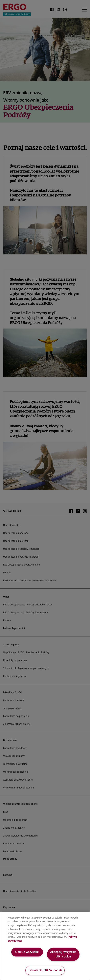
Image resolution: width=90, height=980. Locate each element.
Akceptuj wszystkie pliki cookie (63, 954)
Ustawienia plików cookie (45, 970)
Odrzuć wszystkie (27, 952)
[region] (45, 946)
